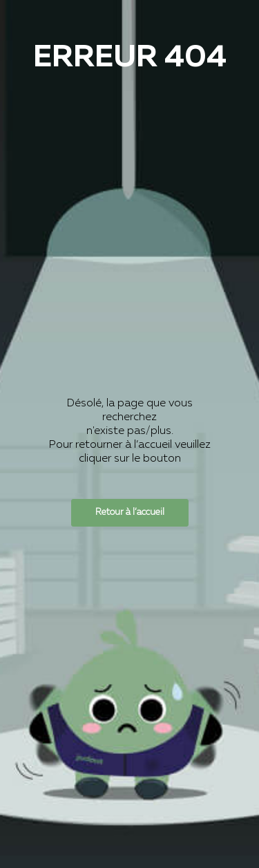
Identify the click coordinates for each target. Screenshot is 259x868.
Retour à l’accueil (130, 512)
